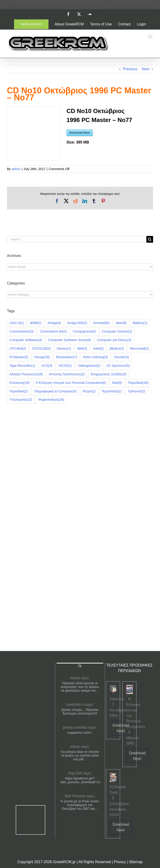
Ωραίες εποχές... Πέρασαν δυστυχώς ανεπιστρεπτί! (80, 712)
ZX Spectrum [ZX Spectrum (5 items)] (118, 366)
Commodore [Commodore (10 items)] (22, 332)
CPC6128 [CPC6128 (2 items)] (41, 349)
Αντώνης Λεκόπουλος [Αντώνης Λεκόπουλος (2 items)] (67, 374)
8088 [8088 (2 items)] (36, 323)
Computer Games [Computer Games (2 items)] (117, 332)
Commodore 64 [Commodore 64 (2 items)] (53, 332)
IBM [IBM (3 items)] (82, 349)
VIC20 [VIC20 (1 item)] (65, 366)
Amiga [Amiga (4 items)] (54, 323)
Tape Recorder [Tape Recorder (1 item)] (22, 366)
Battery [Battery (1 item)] (140, 323)
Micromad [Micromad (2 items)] (139, 349)
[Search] (150, 239)
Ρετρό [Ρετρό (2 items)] (89, 391)
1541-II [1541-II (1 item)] (17, 323)
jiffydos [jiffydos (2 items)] (117, 349)
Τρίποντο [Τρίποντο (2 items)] (136, 391)
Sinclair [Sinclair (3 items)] (122, 357)
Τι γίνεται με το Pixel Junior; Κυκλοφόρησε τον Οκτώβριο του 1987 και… (80, 805)
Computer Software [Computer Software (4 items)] (26, 340)
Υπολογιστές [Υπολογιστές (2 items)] (21, 400)
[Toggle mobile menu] (151, 37)
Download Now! (80, 133)
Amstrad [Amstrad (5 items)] (101, 323)
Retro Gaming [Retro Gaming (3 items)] (95, 357)
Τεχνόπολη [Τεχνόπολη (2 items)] (112, 391)
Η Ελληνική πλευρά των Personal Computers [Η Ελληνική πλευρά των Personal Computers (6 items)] (71, 383)
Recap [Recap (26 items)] (42, 357)
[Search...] (77, 239)
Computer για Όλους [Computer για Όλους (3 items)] (114, 340)
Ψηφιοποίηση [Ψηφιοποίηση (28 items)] (51, 400)
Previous (130, 69)
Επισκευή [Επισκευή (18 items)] (20, 383)
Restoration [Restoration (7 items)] (67, 357)
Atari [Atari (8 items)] (121, 323)
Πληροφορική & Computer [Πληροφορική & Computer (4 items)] (55, 391)
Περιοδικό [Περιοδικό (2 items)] (19, 391)
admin (16, 169)
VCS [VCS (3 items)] (47, 366)
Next (146, 69)
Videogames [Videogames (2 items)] (89, 366)
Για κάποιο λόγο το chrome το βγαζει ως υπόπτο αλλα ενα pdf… (80, 755)
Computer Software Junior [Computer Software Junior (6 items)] (70, 340)
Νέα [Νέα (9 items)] (117, 383)
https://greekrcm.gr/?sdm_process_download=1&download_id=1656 (80, 780)
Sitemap (136, 862)
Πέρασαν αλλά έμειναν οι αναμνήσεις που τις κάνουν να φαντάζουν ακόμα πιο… (80, 687)
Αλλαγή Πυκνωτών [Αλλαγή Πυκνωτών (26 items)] (26, 374)
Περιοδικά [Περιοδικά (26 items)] (138, 383)
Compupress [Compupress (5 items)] (84, 332)
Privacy (120, 862)
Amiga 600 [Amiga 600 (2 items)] (77, 323)
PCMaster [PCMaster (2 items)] (19, 357)
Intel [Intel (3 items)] (98, 349)
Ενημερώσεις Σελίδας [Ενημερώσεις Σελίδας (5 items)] (109, 374)
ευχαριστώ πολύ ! (80, 733)
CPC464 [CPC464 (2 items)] (18, 349)
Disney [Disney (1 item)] (64, 349)
